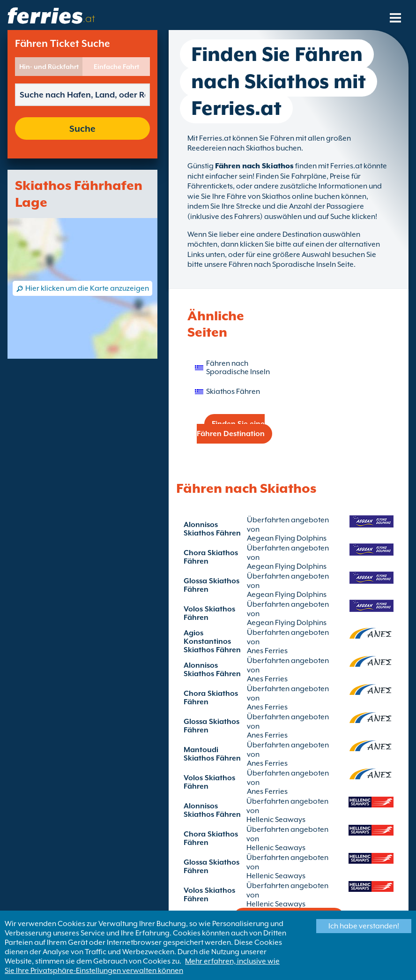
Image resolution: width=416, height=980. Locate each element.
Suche (82, 128)
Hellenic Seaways (276, 820)
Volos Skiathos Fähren (209, 613)
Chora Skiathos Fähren (211, 557)
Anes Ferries (267, 651)
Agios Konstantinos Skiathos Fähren (212, 641)
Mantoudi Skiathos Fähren (212, 754)
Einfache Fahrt (116, 67)
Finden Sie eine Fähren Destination (231, 429)
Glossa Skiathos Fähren (212, 585)
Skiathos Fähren (233, 392)
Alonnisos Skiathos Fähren (212, 529)
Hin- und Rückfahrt (49, 67)
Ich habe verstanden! (364, 926)
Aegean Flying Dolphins (287, 538)
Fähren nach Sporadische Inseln (238, 368)
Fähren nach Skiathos (254, 166)
